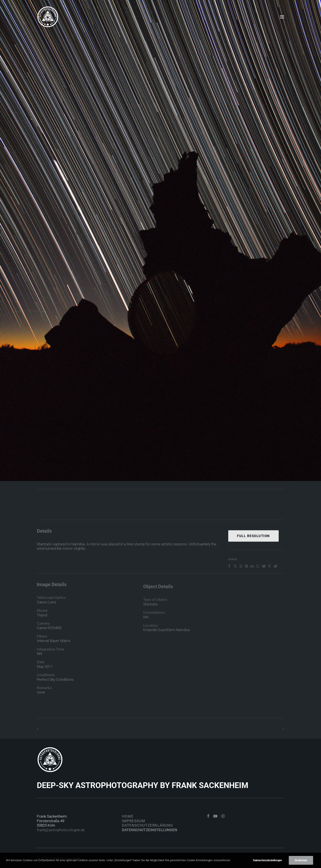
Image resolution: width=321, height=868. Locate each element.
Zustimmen (301, 860)
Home (128, 816)
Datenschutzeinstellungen (150, 830)
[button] (282, 17)
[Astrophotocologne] (48, 17)
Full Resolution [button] (253, 554)
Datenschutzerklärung (147, 825)
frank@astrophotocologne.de (61, 830)
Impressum (134, 821)
